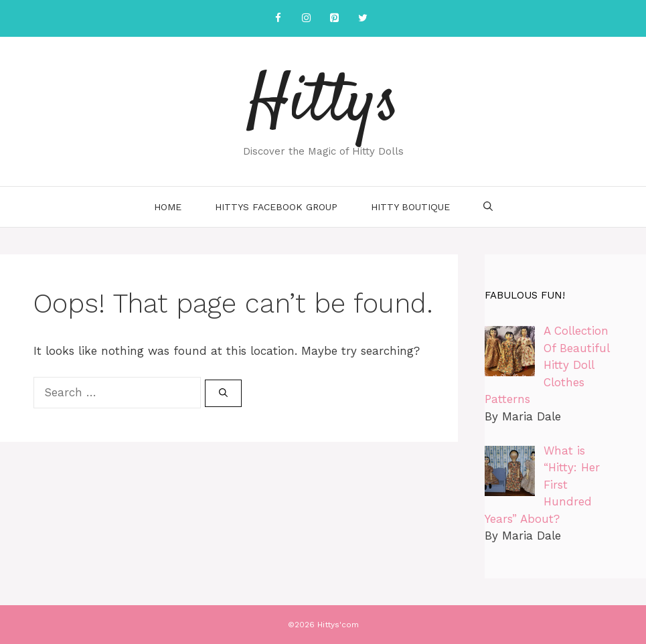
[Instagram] (307, 18)
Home (168, 207)
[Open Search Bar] (488, 207)
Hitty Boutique (410, 207)
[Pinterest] (335, 18)
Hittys (323, 104)
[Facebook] (278, 18)
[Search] (223, 394)
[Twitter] (363, 18)
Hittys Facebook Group (276, 207)
